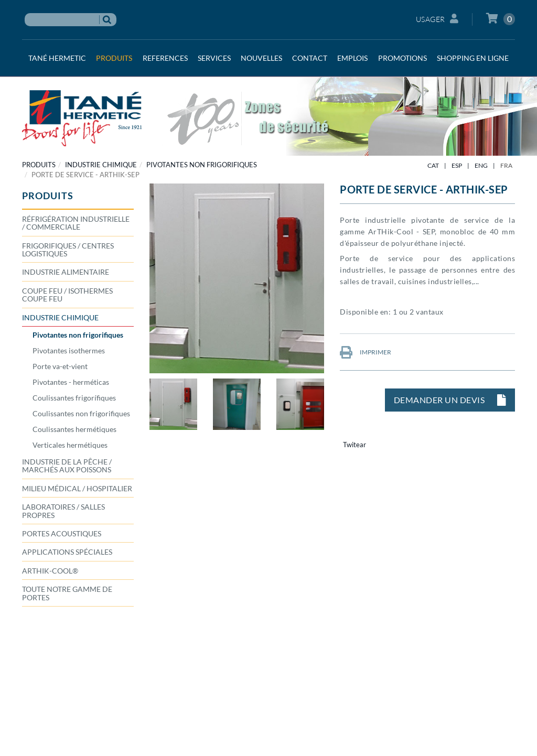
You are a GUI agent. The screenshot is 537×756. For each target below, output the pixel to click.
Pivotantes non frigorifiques (202, 165)
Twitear (355, 445)
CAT (433, 165)
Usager (437, 19)
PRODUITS (39, 165)
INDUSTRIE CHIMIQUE (101, 165)
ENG (481, 165)
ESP (457, 165)
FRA (506, 165)
